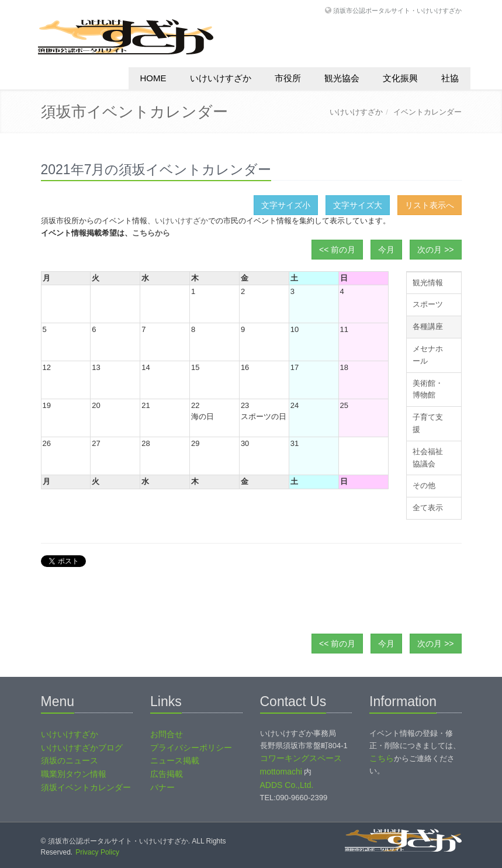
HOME (153, 78)
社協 (450, 78)
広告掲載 (167, 774)
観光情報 (428, 283)
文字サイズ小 (286, 205)
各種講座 (428, 326)
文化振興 (400, 78)
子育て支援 (428, 423)
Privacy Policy (97, 852)
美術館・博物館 (428, 389)
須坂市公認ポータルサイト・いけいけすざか (397, 10)
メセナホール (428, 355)
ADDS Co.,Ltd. (287, 785)
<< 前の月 (337, 250)
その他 (424, 485)
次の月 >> (435, 250)
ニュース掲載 (175, 760)
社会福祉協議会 (428, 458)
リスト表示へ (430, 205)
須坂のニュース (70, 760)
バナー (162, 787)
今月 (386, 250)
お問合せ (167, 734)
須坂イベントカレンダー (86, 787)
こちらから (151, 233)
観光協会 (342, 78)
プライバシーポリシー (191, 748)
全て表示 (428, 508)
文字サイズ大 (358, 205)
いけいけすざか (221, 78)
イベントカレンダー (427, 112)
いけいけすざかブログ (82, 748)
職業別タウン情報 (74, 774)
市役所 (288, 78)
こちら (382, 758)
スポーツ (428, 304)
